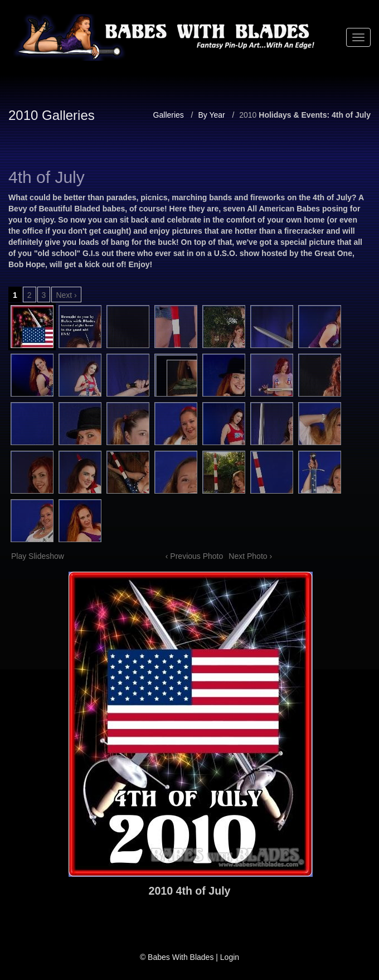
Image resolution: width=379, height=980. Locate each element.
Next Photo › (250, 556)
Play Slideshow (38, 556)
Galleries (169, 115)
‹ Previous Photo (195, 556)
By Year (211, 115)
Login (230, 957)
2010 (248, 115)
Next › (66, 295)
